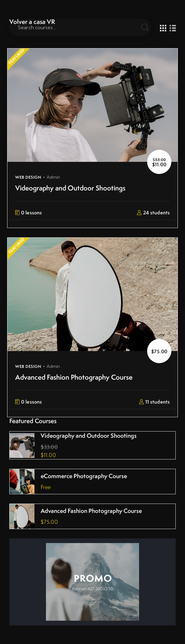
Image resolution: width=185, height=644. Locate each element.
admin (53, 177)
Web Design (28, 177)
